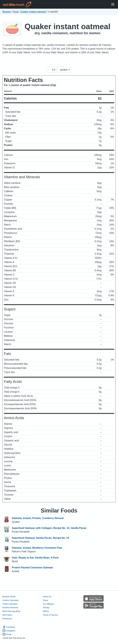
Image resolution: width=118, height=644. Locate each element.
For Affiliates (48, 604)
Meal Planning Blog (11, 611)
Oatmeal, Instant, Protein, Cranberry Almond (38, 518)
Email (7, 634)
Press (45, 600)
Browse (7, 12)
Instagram (9, 631)
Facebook (9, 627)
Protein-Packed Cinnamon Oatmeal (32, 568)
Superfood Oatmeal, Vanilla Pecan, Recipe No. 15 (40, 538)
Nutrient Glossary (10, 608)
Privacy (46, 608)
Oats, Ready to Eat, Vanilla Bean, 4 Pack (35, 558)
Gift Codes (7, 615)
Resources (7, 619)
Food (16, 12)
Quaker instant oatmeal (33, 12)
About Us (47, 597)
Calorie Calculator (11, 600)
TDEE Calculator (10, 604)
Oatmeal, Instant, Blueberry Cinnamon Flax (37, 548)
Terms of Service (50, 615)
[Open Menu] (113, 4)
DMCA (46, 611)
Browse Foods (9, 597)
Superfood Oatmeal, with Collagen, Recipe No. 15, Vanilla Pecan (49, 528)
